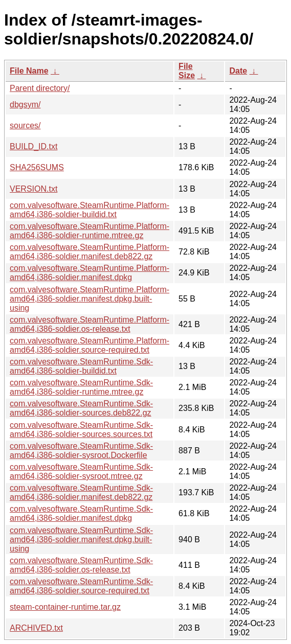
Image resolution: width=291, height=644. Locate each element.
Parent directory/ (40, 88)
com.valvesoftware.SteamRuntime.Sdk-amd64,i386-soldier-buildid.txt (81, 366)
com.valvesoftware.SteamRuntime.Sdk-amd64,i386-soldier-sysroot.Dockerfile (81, 451)
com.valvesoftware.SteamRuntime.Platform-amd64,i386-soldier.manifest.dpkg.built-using (89, 299)
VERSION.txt (33, 189)
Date (238, 71)
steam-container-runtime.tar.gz (65, 607)
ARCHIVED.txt (36, 628)
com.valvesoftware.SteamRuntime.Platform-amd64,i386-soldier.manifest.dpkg (89, 273)
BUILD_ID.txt (33, 146)
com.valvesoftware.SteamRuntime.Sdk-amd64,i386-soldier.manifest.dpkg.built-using (81, 539)
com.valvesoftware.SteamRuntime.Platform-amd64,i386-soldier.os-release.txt (89, 324)
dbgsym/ (25, 105)
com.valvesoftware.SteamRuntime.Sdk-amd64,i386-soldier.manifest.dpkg (81, 513)
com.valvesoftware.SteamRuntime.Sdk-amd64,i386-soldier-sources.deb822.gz (81, 408)
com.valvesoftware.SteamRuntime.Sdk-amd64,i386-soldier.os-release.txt (81, 565)
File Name (29, 71)
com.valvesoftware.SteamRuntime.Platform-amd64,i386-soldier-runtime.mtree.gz (89, 231)
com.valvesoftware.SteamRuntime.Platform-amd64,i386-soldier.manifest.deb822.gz (89, 252)
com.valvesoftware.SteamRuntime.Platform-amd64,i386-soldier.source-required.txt (89, 345)
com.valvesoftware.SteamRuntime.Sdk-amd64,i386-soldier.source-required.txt (81, 586)
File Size (187, 71)
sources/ (25, 125)
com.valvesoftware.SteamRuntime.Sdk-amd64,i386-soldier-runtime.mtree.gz (81, 387)
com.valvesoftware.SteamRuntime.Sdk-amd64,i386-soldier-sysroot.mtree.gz (81, 471)
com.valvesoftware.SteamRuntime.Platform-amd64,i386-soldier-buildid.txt (89, 210)
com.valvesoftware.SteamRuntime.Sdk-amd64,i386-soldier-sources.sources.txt (81, 430)
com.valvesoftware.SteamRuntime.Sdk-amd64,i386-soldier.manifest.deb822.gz (81, 492)
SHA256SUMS (37, 167)
